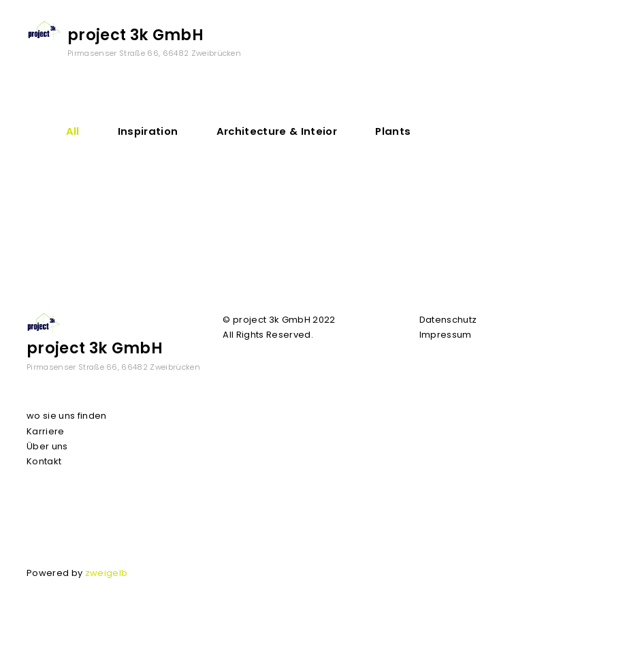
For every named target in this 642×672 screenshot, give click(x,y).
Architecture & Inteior (277, 131)
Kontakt (44, 461)
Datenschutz (448, 320)
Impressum (446, 335)
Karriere (46, 431)
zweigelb (107, 573)
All (73, 131)
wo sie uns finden (67, 416)
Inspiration (148, 131)
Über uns (47, 446)
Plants (393, 131)
